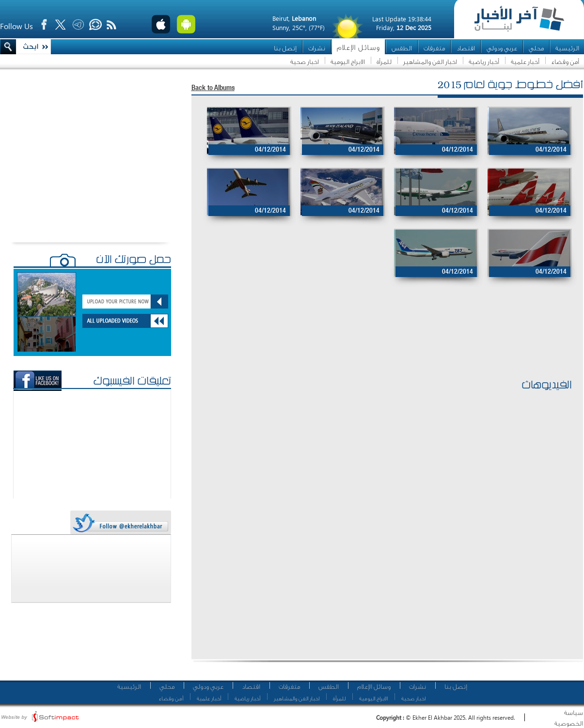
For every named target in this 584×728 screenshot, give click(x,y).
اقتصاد (466, 48)
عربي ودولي (502, 48)
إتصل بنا (285, 48)
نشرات (317, 48)
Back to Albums (213, 88)
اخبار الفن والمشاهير (430, 62)
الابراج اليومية (348, 62)
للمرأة (384, 62)
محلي (536, 48)
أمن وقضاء (565, 62)
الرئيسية (567, 48)
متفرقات (434, 48)
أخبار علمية (525, 62)
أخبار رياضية (484, 62)
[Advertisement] (382, 345)
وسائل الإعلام (358, 48)
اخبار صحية (305, 62)
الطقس (402, 48)
